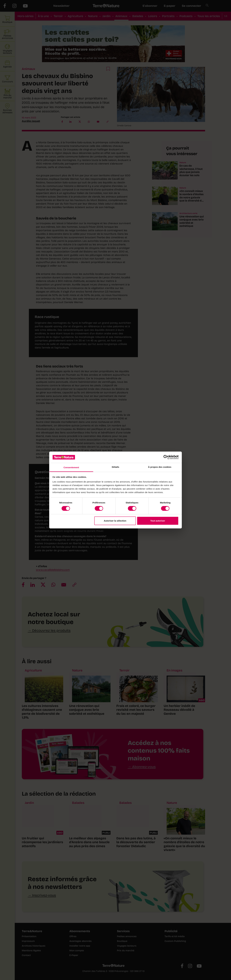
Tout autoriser (158, 521)
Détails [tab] (115, 467)
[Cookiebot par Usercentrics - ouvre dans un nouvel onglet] (166, 457)
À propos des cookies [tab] (160, 467)
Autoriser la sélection (115, 521)
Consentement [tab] (71, 467)
